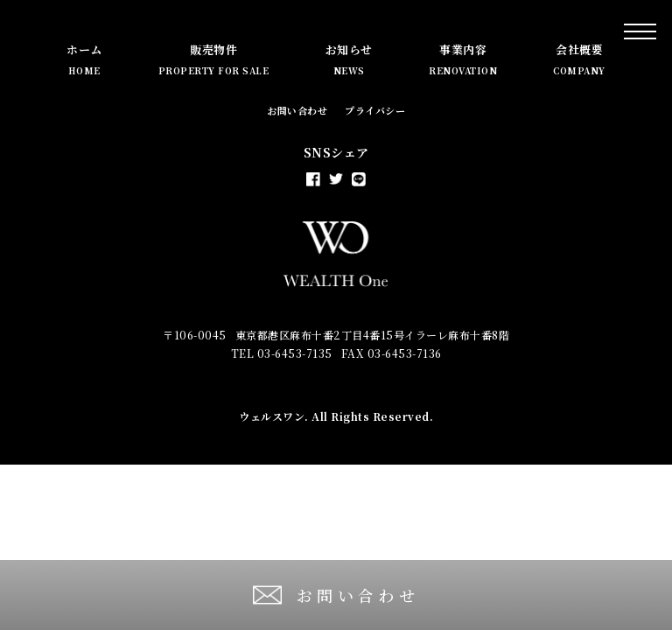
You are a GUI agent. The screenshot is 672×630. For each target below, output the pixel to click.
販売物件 (214, 59)
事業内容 (463, 59)
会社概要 (579, 59)
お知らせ (349, 59)
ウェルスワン (272, 416)
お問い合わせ (297, 110)
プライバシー (375, 110)
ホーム (84, 59)
